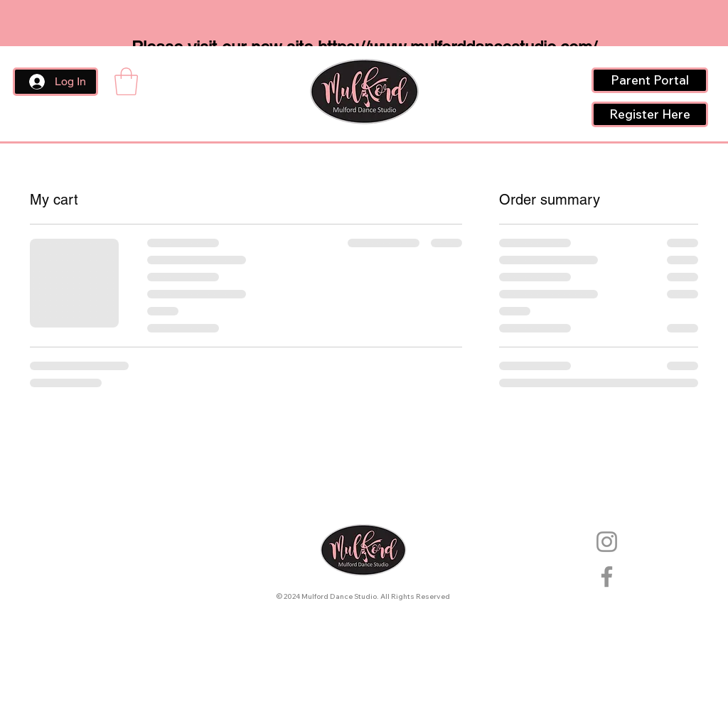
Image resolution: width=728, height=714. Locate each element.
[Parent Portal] (650, 80)
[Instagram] (607, 542)
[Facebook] (607, 577)
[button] (126, 81)
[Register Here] (650, 114)
